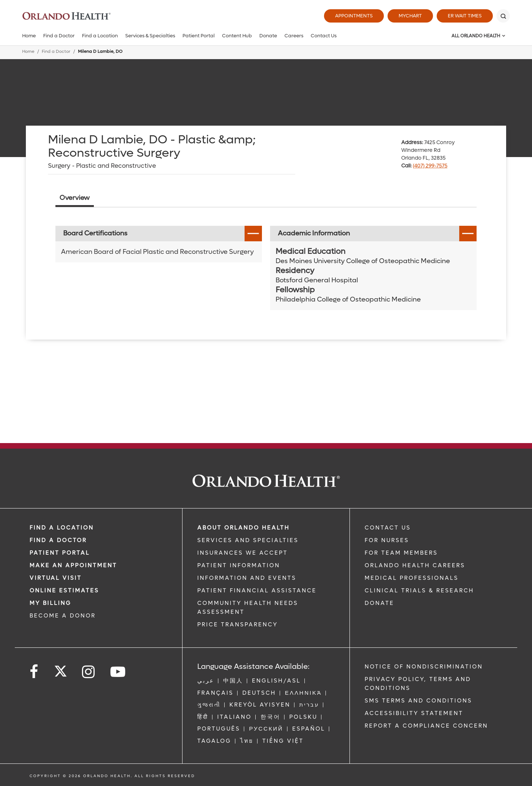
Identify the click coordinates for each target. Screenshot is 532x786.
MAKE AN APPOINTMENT (73, 565)
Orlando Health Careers (415, 565)
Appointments (354, 16)
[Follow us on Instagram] (89, 672)
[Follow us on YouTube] (118, 672)
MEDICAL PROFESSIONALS (412, 578)
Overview (75, 198)
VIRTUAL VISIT (56, 578)
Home (29, 36)
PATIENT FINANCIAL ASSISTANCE (257, 591)
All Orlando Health (476, 36)
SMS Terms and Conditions (418, 701)
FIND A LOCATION (62, 528)
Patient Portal (199, 36)
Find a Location (100, 36)
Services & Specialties (150, 36)
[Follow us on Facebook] (34, 672)
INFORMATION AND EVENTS (247, 578)
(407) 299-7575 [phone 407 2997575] (430, 166)
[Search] (503, 16)
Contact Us (324, 36)
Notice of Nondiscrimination (424, 667)
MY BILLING (50, 603)
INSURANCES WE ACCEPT (243, 553)
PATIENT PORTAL (60, 553)
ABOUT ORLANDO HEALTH (243, 528)
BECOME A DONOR (63, 616)
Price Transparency (238, 625)
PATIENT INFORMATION (239, 565)
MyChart (410, 16)
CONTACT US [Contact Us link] (388, 528)
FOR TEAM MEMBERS (401, 553)
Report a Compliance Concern (426, 726)
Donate (268, 36)
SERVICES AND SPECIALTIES (248, 540)
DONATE (379, 603)
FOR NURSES (387, 540)
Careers (294, 36)
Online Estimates (64, 591)
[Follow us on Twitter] (61, 669)
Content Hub (237, 36)
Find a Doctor (59, 36)
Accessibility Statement (414, 713)
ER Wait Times (465, 16)
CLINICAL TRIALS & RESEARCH (419, 591)
